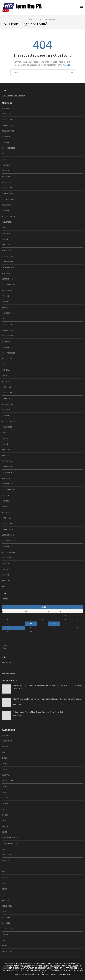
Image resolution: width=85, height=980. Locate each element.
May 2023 (5, 307)
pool (4, 872)
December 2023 (8, 268)
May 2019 (5, 575)
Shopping (6, 900)
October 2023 (8, 279)
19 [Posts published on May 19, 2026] (19, 628)
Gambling (6, 815)
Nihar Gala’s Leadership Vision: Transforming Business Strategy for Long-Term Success (47, 700)
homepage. (65, 65)
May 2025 (5, 171)
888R (80, 968)
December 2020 (8, 472)
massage (5, 860)
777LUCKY (70, 968)
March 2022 (6, 387)
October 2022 (8, 347)
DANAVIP (69, 970)
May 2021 (5, 444)
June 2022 (6, 370)
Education (6, 775)
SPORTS (5, 912)
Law (3, 849)
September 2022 (8, 353)
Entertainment (8, 781)
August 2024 (7, 222)
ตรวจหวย (6, 645)
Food (4, 809)
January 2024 (7, 262)
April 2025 (6, 176)
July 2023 (6, 296)
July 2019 (6, 564)
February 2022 (8, 393)
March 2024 (6, 250)
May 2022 (5, 376)
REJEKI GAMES (60, 968)
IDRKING (5, 970)
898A (44, 968)
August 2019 (7, 558)
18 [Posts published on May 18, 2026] (8, 628)
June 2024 (6, 233)
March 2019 (6, 586)
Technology (7, 929)
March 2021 (6, 455)
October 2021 (8, 416)
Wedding (5, 946)
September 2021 (8, 421)
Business (5, 752)
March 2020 (6, 518)
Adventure (6, 735)
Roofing (5, 889)
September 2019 (8, 552)
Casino (5, 764)
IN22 (11, 970)
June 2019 (6, 569)
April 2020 (6, 512)
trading (5, 934)
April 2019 (6, 581)
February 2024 (8, 256)
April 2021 (6, 450)
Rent (4, 883)
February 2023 (8, 324)
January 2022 (7, 398)
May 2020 (5, 507)
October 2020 (8, 484)
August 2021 (7, 427)
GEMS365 (38, 968)
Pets (4, 866)
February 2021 (8, 461)
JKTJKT (16, 970)
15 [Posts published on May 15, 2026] (54, 623)
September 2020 (8, 490)
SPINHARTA (21, 968)
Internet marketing (10, 843)
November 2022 (8, 342)
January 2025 (7, 194)
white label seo (9, 673)
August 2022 (7, 359)
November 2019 (8, 541)
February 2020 (8, 524)
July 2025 (6, 159)
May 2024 (5, 239)
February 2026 (8, 120)
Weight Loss (7, 952)
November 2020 (8, 478)
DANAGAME (78, 970)
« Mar (4, 607)
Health (5, 832)
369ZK (43, 972)
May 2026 (5, 108)
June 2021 (6, 438)
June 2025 (6, 165)
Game (4, 821)
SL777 (47, 970)
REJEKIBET (8, 968)
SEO (3, 895)
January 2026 (7, 125)
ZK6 (14, 968)
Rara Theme (46, 974)
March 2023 (6, 319)
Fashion (5, 792)
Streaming (6, 917)
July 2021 (6, 433)
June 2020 (6, 501)
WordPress (65, 974)
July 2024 (6, 228)
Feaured (5, 798)
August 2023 (7, 290)
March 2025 (6, 182)
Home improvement (10, 838)
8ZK (76, 968)
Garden (5, 826)
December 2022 (8, 336)
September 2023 (8, 285)
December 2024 (8, 199)
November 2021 (8, 410)
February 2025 (8, 188)
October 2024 (8, 211)
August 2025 (7, 154)
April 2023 (6, 313)
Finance (5, 804)
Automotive (7, 741)
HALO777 (53, 970)
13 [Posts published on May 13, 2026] (31, 623)
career (5, 758)
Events (5, 786)
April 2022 (6, 381)
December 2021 (8, 404)
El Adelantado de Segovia (13, 96)
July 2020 (6, 495)
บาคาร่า (5, 599)
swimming (6, 923)
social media (7, 906)
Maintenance (7, 855)
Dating (5, 769)
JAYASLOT (30, 968)
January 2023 (7, 330)
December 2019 (8, 535)
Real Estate (7, 878)
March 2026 (6, 114)
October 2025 (8, 142)
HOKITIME (40, 970)
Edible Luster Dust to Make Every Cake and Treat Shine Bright (39, 712)
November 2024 (8, 205)
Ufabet (5, 648)
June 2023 (6, 302)
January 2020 (7, 529)
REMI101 (50, 968)
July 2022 (6, 364)
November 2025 (8, 137)
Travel (5, 940)
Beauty (5, 747)
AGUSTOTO (18, 964)
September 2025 (8, 148)
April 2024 (6, 245)
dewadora (9, 964)
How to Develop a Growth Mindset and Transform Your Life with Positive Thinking (48, 686)
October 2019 (8, 546)
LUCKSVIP (61, 970)
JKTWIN (23, 970)
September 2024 (8, 216)
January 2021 (7, 467)
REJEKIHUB (31, 970)
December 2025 (8, 131)
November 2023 (8, 273)
